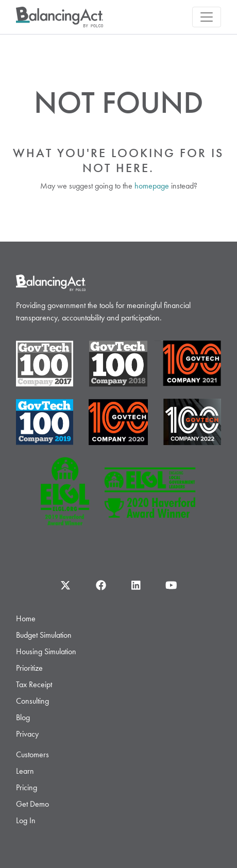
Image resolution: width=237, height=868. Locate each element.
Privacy (27, 734)
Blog (23, 717)
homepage (152, 186)
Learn (25, 771)
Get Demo (32, 804)
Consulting (32, 701)
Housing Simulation (46, 651)
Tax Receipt (34, 684)
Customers (32, 754)
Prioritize (29, 668)
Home (26, 618)
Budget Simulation (44, 635)
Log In (26, 820)
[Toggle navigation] (207, 17)
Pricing (27, 787)
